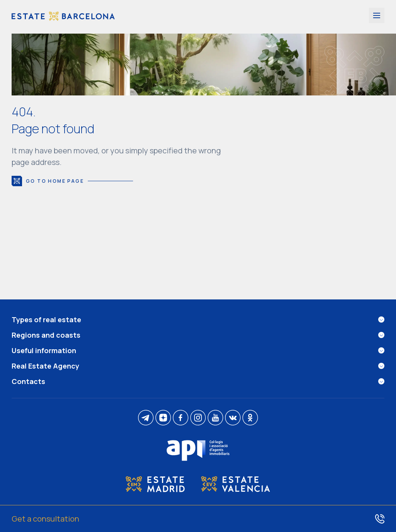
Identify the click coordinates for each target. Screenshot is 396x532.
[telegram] (146, 418)
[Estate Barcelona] (63, 17)
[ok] (250, 418)
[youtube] (215, 418)
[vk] (233, 418)
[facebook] (181, 418)
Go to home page (72, 181)
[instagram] (198, 418)
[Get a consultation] (198, 518)
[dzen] (163, 418)
